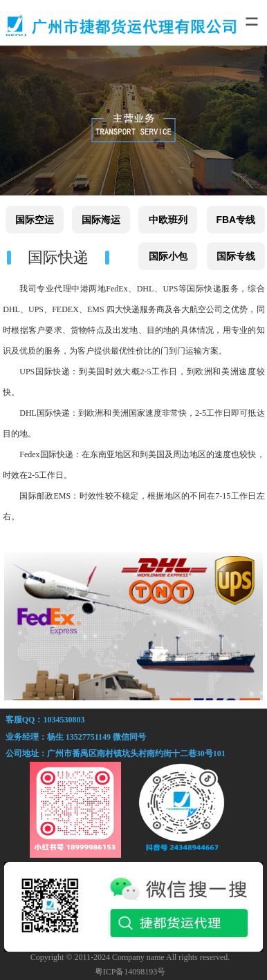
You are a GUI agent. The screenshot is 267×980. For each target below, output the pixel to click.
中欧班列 (168, 220)
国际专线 (236, 256)
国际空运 (35, 220)
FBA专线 (236, 220)
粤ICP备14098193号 (130, 972)
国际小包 (168, 256)
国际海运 (101, 220)
